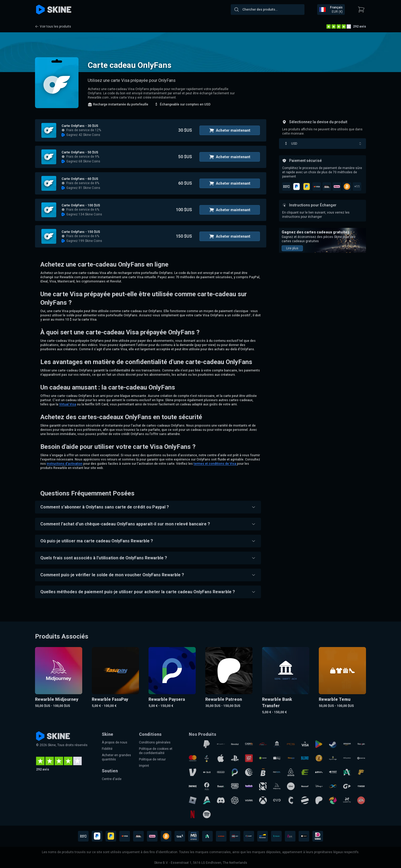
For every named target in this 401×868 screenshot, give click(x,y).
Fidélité (107, 749)
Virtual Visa (68, 404)
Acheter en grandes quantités (116, 757)
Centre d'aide (112, 779)
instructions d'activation (65, 464)
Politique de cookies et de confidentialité (156, 751)
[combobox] (268, 10)
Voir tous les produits (53, 26)
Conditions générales (155, 742)
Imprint (144, 766)
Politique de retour (152, 759)
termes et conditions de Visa (215, 464)
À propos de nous (115, 742)
